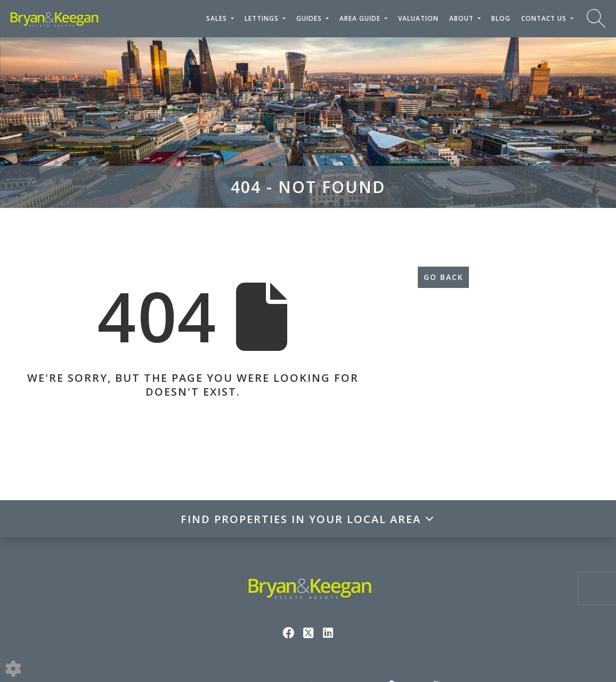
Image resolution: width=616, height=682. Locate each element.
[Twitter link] (308, 632)
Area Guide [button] (361, 18)
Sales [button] (218, 18)
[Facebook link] (289, 632)
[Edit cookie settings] (13, 668)
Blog (501, 18)
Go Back (444, 277)
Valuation (418, 18)
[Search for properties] (596, 18)
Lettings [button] (263, 18)
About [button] (463, 18)
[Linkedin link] (328, 632)
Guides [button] (310, 18)
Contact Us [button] (545, 18)
